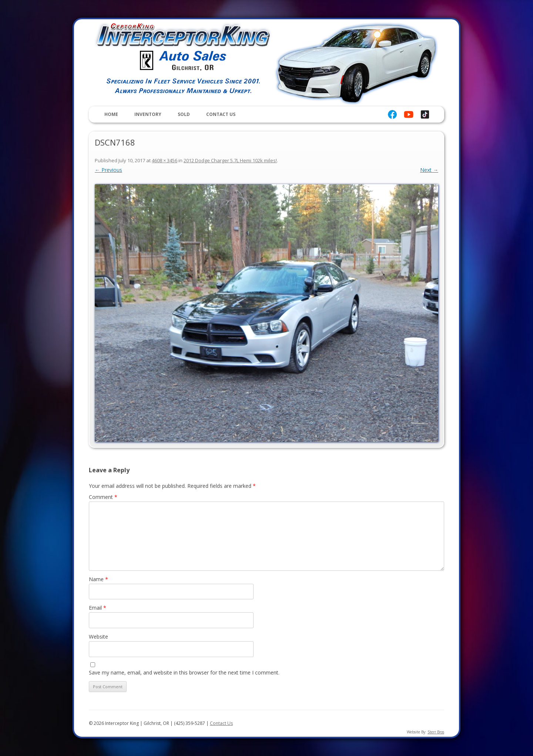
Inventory (148, 114)
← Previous (108, 170)
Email (98, 608)
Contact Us (221, 114)
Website (98, 637)
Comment (103, 497)
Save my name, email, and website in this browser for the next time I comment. (184, 672)
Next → (429, 170)
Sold (184, 114)
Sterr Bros (436, 732)
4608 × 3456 (165, 160)
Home (111, 114)
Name (98, 579)
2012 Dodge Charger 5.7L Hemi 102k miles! (230, 160)
